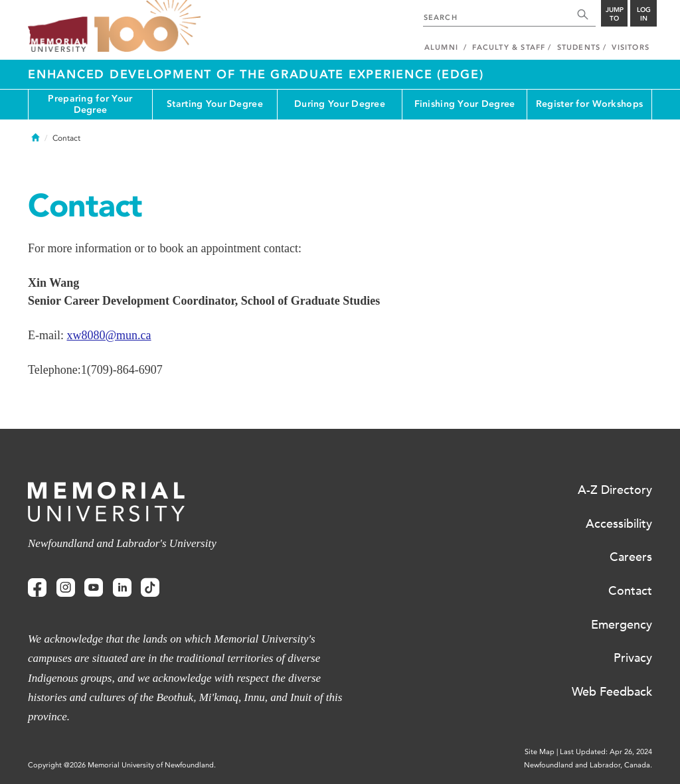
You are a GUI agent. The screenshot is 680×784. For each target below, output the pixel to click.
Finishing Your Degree (465, 104)
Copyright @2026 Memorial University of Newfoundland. (122, 765)
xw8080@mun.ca (109, 335)
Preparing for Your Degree (90, 104)
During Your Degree (340, 104)
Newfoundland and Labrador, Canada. (588, 765)
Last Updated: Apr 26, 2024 (606, 752)
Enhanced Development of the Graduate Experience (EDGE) (256, 74)
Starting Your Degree (215, 104)
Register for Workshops (589, 104)
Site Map (540, 752)
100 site (147, 27)
